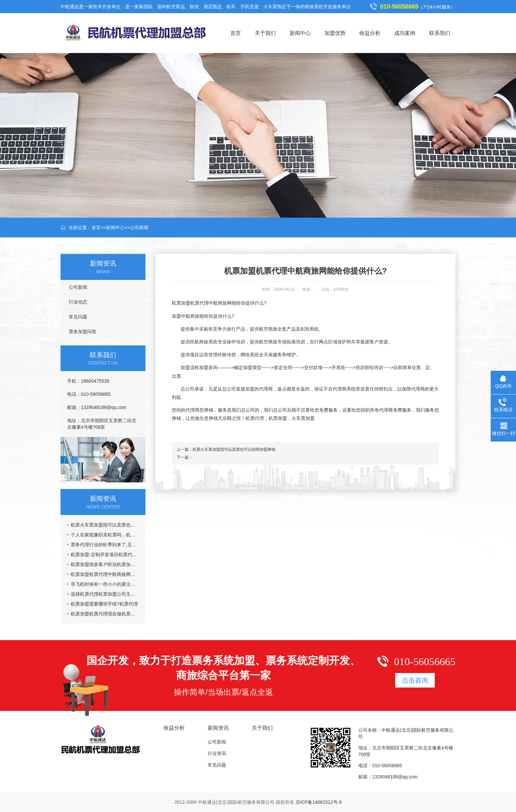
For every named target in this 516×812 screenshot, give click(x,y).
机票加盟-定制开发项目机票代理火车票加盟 (105, 555)
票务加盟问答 (83, 332)
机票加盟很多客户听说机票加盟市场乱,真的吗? (105, 564)
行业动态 (78, 302)
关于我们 (265, 33)
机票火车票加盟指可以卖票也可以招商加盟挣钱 (105, 525)
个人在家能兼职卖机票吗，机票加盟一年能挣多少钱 (105, 535)
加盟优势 (335, 33)
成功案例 (405, 33)
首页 (236, 33)
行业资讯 (217, 753)
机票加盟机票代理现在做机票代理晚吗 (105, 614)
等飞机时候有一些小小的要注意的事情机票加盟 (105, 584)
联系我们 (440, 33)
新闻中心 (300, 33)
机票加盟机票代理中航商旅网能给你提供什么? (105, 574)
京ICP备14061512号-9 (319, 802)
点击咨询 (415, 680)
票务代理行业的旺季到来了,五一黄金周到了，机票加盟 (105, 545)
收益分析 (370, 33)
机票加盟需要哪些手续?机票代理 (104, 604)
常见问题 (78, 317)
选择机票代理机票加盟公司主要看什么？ (105, 594)
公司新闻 (139, 228)
